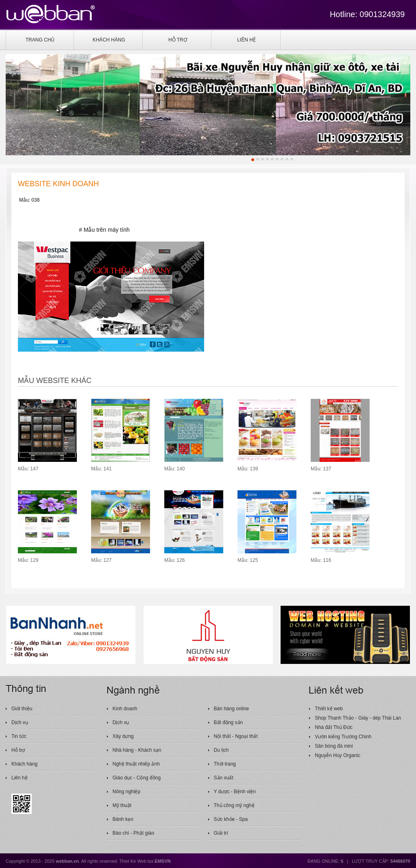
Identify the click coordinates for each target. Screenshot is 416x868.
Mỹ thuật (122, 805)
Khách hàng (24, 764)
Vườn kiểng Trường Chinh (343, 737)
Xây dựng (123, 736)
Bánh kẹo (123, 819)
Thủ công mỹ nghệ (234, 805)
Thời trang (225, 764)
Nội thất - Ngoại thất (236, 736)
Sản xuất (224, 778)
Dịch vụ (20, 722)
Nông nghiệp (126, 792)
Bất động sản (229, 722)
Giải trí (221, 833)
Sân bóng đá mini (334, 746)
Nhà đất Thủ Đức (333, 727)
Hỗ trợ (18, 750)
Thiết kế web (329, 709)
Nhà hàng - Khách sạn (137, 750)
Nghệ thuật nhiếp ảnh (136, 764)
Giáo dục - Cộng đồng (137, 778)
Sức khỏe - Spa (231, 819)
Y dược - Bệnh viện (235, 792)
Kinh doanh (125, 709)
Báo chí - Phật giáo (133, 833)
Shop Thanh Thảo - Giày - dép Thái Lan (358, 718)
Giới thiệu (22, 709)
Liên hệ (20, 778)
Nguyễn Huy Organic (338, 755)
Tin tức (19, 736)
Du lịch (221, 750)
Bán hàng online (232, 709)
